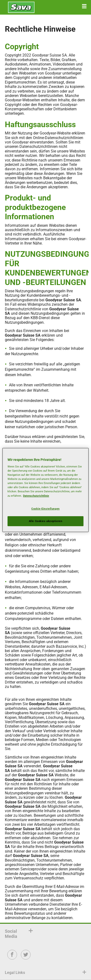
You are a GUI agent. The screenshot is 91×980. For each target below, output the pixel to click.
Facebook (12, 958)
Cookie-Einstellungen (45, 509)
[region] (45, 490)
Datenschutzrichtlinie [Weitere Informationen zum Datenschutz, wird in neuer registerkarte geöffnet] (36, 496)
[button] (84, 6)
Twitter (26, 958)
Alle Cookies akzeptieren (46, 521)
